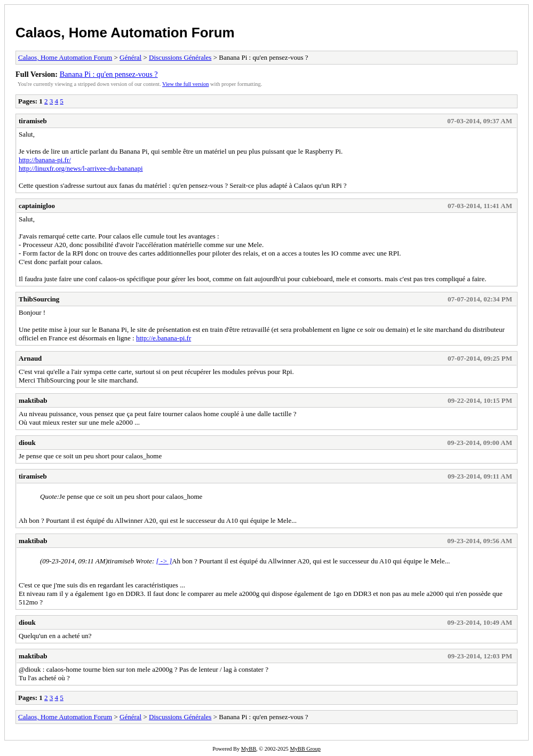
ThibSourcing (39, 299)
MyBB (249, 749)
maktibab (33, 400)
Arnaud (30, 358)
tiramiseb (33, 121)
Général (130, 57)
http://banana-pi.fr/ (45, 160)
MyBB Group (305, 749)
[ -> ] (164, 561)
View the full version (185, 84)
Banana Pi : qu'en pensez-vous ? (109, 74)
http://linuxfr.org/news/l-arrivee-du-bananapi (81, 168)
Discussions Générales (180, 57)
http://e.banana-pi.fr (164, 338)
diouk (27, 443)
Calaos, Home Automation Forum (125, 33)
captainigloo (37, 206)
